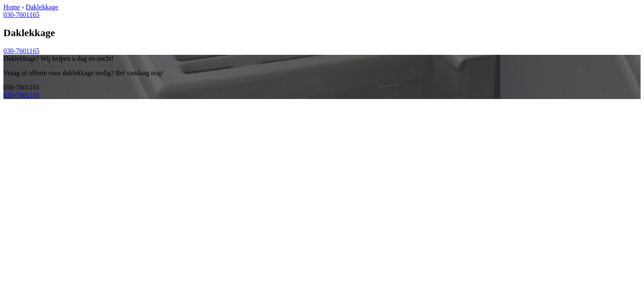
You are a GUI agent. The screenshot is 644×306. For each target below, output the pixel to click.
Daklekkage (42, 7)
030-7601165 (21, 15)
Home (12, 7)
